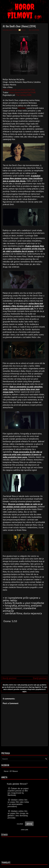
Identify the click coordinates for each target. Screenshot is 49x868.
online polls (24, 830)
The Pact (22, 108)
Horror (23, 30)
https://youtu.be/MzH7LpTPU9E (23, 92)
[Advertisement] (24, 654)
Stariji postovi (40, 678)
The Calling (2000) (24, 95)
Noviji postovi (9, 678)
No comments (34, 30)
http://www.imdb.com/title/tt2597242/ (19, 90)
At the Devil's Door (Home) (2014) (19, 26)
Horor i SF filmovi (11, 771)
